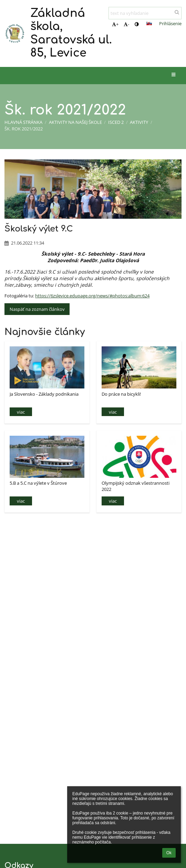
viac (21, 412)
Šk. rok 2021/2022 (24, 129)
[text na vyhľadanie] (145, 13)
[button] (149, 23)
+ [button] (115, 24)
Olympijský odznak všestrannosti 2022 (136, 486)
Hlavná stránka (23, 122)
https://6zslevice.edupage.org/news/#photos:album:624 (92, 296)
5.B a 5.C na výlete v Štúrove (38, 483)
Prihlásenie (170, 23)
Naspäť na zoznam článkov (37, 309)
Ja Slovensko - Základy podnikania (44, 394)
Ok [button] (169, 853)
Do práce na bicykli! (121, 394)
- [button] (126, 24)
